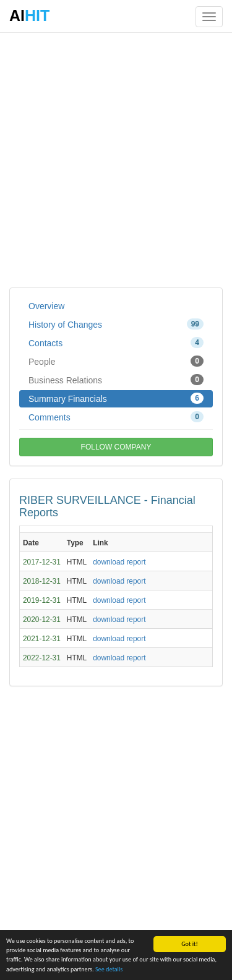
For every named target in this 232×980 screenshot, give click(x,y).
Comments (116, 417)
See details (109, 970)
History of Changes (116, 324)
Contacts (116, 343)
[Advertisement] (116, 159)
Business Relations (116, 380)
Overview (46, 306)
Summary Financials (116, 398)
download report (119, 562)
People (116, 361)
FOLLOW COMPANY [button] (116, 447)
